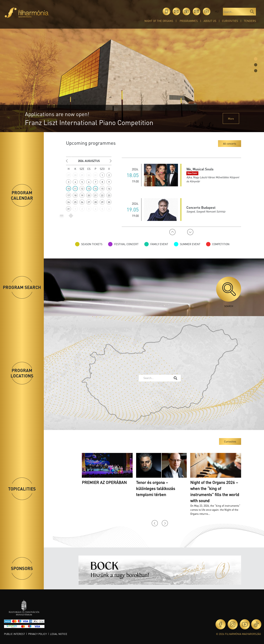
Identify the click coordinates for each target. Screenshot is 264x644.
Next (190, 232)
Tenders (250, 21)
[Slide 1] (256, 65)
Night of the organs (159, 21)
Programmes (189, 21)
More (231, 119)
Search (229, 292)
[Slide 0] (256, 59)
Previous (172, 232)
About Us (210, 21)
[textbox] (157, 378)
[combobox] (160, 378)
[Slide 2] (256, 71)
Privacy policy (37, 634)
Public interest (14, 634)
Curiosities (230, 21)
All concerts (230, 144)
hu (217, 11)
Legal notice (59, 634)
